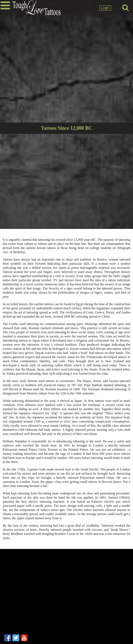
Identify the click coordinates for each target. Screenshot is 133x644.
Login (105, 8)
